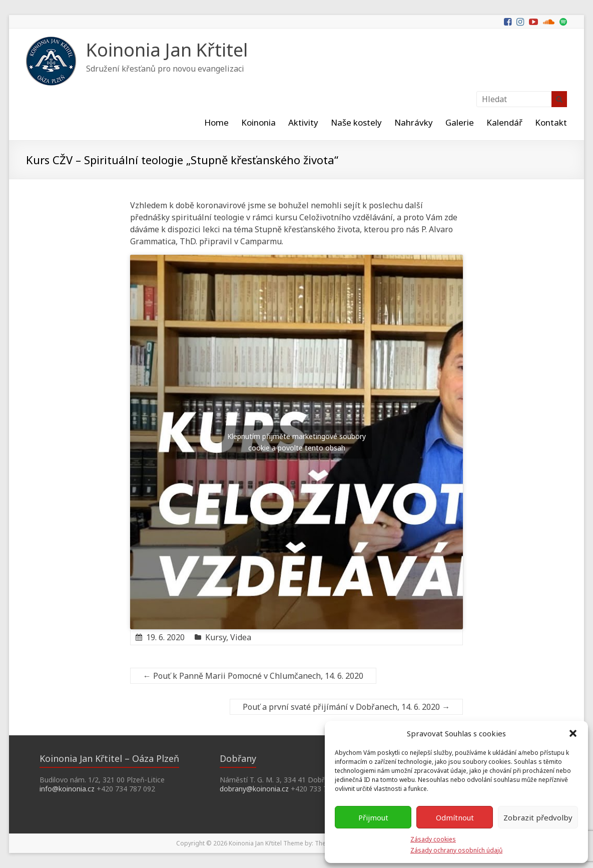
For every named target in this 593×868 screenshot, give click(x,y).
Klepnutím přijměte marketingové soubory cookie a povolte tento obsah (296, 442)
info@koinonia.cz (67, 789)
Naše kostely (356, 122)
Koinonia (258, 122)
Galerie (460, 122)
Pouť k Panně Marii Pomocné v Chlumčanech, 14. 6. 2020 (253, 676)
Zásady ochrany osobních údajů (456, 850)
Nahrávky (414, 122)
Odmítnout (455, 817)
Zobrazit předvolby (538, 817)
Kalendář (504, 122)
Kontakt (551, 122)
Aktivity (303, 122)
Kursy (216, 637)
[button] (573, 733)
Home (216, 122)
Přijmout (373, 817)
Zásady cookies (433, 839)
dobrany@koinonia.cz (254, 789)
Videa (241, 637)
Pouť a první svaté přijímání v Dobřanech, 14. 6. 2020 (346, 707)
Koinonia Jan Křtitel (167, 50)
